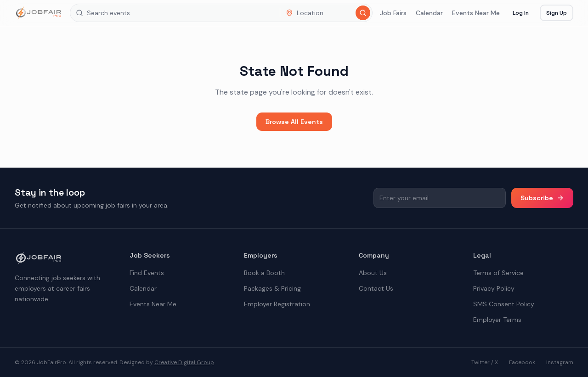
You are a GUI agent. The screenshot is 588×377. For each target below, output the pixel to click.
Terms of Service (498, 273)
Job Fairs (393, 13)
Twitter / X (485, 362)
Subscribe (542, 198)
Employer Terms (497, 320)
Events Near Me (476, 13)
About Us (373, 273)
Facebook (522, 362)
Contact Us (376, 288)
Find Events (147, 273)
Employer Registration (277, 304)
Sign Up (557, 13)
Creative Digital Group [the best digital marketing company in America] (184, 362)
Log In (521, 13)
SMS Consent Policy (504, 304)
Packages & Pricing (272, 288)
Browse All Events (294, 122)
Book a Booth (264, 273)
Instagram (560, 362)
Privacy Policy (494, 288)
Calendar (429, 13)
